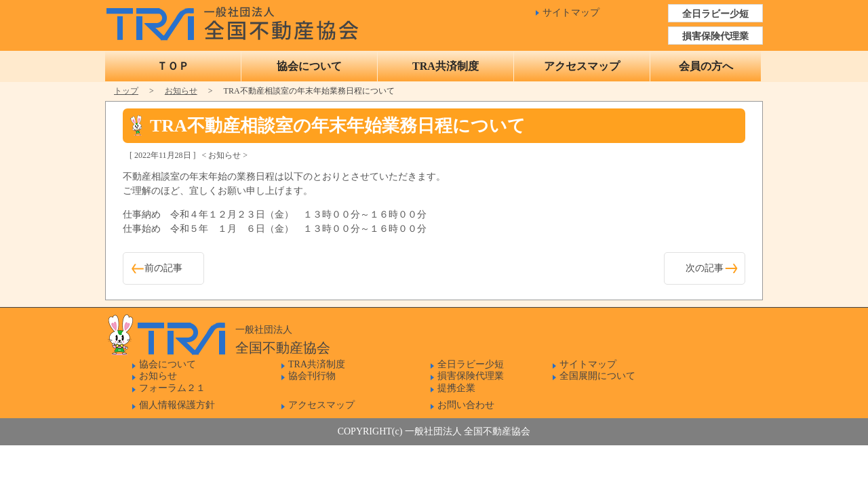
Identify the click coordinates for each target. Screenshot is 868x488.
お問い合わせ (466, 405)
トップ (126, 91)
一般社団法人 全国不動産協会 (236, 20)
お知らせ (181, 91)
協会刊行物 (312, 376)
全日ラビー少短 (715, 14)
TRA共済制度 (446, 66)
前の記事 (163, 268)
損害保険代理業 (715, 36)
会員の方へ (706, 66)
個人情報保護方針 (177, 405)
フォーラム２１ (172, 388)
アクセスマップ (582, 66)
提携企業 (456, 388)
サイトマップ (571, 13)
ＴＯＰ (173, 66)
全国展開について (597, 376)
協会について (309, 66)
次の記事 (705, 268)
